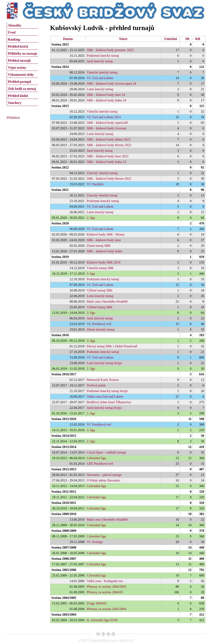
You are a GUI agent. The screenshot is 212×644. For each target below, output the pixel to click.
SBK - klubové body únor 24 (106, 95)
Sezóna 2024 (60, 67)
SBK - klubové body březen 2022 (109, 179)
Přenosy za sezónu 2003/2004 (107, 609)
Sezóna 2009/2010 (64, 514)
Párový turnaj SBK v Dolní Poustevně (112, 346)
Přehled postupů (19, 82)
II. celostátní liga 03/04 (102, 620)
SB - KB (193, 39)
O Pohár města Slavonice (103, 480)
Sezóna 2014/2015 (64, 436)
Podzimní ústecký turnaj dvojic (107, 391)
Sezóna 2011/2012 (64, 492)
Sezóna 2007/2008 (64, 547)
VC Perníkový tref (99, 324)
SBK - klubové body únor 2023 (108, 156)
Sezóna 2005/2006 (64, 570)
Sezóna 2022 (60, 167)
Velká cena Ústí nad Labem (105, 397)
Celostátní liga (96, 458)
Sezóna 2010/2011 (64, 503)
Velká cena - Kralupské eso (105, 581)
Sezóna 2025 (60, 44)
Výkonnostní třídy (21, 75)
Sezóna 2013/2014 (64, 447)
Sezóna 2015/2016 (64, 419)
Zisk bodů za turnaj (22, 89)
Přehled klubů (18, 96)
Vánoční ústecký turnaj (102, 72)
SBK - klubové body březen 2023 (109, 145)
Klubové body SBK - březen (106, 234)
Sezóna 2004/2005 (64, 598)
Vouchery (15, 103)
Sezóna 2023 (60, 106)
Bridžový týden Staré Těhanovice (109, 402)
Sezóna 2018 (60, 335)
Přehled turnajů (19, 61)
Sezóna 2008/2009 (64, 531)
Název (123, 39)
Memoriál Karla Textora (103, 380)
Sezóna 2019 (60, 257)
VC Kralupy (95, 542)
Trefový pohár (96, 385)
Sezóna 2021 (60, 190)
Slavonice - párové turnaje (104, 475)
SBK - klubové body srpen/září (107, 123)
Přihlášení (13, 118)
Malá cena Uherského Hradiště (107, 302)
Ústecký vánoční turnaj (102, 173)
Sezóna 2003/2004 (64, 615)
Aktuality (15, 25)
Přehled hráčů (18, 46)
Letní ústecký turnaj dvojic (105, 363)
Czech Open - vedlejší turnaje (106, 452)
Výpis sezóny (17, 68)
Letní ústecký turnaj (100, 89)
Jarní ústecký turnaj (100, 61)
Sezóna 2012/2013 (64, 469)
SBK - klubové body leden (104, 251)
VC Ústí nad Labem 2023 (104, 117)
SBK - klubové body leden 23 (107, 162)
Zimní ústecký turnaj (101, 329)
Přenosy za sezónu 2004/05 (105, 592)
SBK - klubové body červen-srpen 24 (111, 84)
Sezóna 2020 (60, 223)
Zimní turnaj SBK (99, 246)
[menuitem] (22, 26)
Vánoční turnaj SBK (100, 268)
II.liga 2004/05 (97, 603)
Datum (68, 39)
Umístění (170, 39)
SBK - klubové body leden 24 (107, 100)
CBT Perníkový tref (100, 464)
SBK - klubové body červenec (107, 128)
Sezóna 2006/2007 (64, 559)
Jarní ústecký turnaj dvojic (104, 408)
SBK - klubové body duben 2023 (109, 139)
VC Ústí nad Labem (100, 78)
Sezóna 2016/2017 (64, 374)
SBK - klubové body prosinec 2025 (110, 50)
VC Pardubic (95, 184)
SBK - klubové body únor (104, 240)
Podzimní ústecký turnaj (103, 56)
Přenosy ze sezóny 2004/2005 (107, 587)
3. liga (91, 274)
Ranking (14, 39)
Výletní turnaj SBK (100, 290)
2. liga (91, 218)
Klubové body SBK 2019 (104, 262)
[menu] (22, 64)
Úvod (12, 32)
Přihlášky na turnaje (22, 54)
